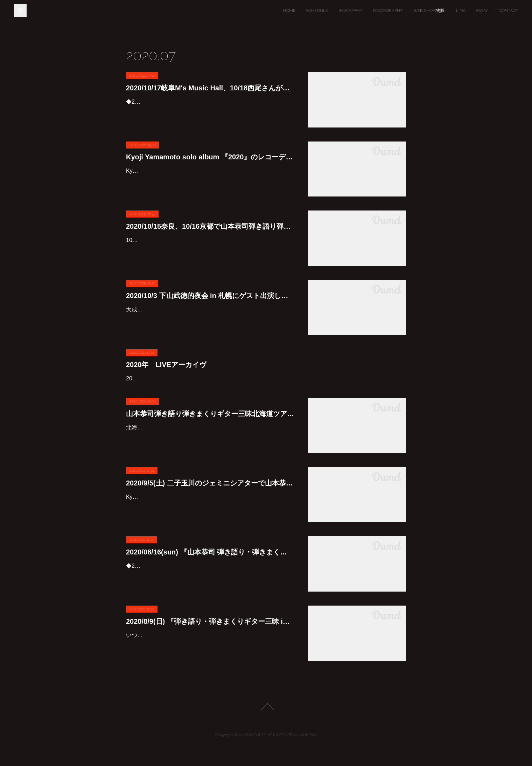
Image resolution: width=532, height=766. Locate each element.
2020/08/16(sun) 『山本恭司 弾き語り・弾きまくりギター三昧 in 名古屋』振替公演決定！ (210, 572)
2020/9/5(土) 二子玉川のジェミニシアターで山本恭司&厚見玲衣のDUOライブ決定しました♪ (210, 503)
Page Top (266, 727)
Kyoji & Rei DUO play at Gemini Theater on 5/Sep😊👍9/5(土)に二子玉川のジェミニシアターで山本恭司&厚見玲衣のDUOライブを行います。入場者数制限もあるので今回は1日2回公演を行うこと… (210, 527)
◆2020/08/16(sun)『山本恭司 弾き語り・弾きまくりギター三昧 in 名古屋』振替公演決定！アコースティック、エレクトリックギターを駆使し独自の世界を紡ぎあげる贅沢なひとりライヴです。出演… (210, 596)
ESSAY (482, 11)
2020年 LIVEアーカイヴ (166, 365)
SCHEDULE (317, 11)
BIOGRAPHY (351, 11)
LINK (461, 11)
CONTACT (508, 11)
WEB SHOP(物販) (429, 11)
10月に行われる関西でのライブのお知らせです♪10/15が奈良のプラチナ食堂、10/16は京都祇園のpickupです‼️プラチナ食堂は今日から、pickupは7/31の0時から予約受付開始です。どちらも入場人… (210, 250)
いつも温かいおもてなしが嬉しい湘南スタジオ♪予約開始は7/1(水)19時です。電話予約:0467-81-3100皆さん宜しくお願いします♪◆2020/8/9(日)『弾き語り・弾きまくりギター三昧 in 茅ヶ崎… (209, 665)
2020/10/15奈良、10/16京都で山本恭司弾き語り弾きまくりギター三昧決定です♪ (210, 226)
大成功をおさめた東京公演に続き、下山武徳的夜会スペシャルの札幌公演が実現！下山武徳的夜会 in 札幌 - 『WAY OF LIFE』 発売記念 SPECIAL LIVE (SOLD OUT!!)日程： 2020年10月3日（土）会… (210, 320)
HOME (289, 11)
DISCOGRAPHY (388, 11)
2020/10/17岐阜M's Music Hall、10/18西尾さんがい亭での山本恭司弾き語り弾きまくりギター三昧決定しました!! (210, 88)
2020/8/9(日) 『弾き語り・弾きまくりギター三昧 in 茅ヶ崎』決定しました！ (210, 641)
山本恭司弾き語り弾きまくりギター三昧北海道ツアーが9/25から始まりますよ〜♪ (210, 434)
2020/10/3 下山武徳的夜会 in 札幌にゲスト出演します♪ (210, 296)
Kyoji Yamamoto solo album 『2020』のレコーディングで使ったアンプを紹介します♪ (210, 157)
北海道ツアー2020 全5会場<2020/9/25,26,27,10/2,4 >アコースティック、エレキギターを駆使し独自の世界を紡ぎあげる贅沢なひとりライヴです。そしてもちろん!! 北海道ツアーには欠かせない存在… (210, 458)
